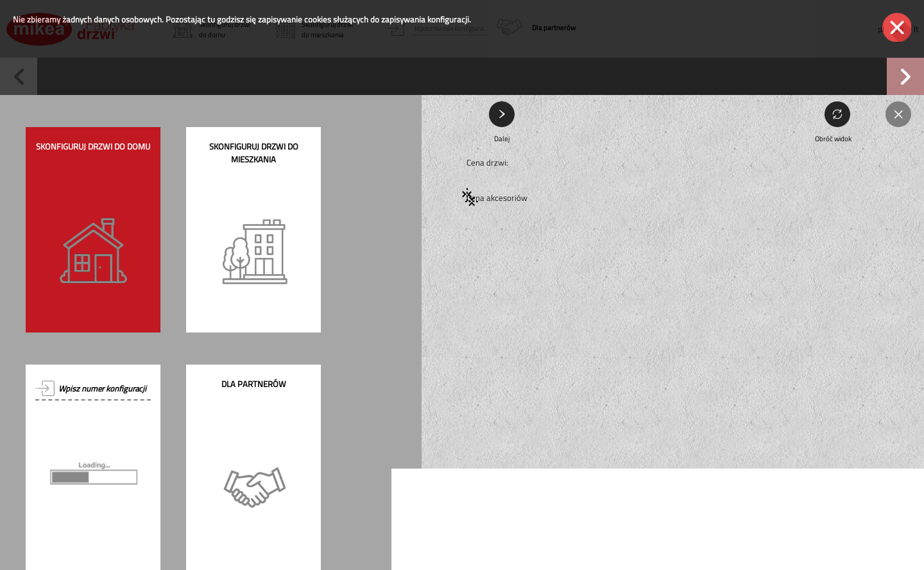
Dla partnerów (254, 384)
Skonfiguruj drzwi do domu (93, 146)
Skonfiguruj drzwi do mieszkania (254, 153)
